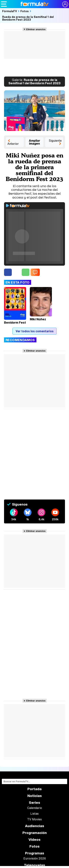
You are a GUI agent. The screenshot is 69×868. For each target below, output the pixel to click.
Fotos (25, 11)
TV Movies (34, 819)
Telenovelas (34, 865)
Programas (35, 853)
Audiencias (35, 826)
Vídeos (34, 840)
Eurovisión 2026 (35, 858)
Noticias (35, 796)
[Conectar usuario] (65, 4)
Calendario (35, 808)
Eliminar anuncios (36, 29)
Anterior (13, 144)
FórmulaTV (10, 11)
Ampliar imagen (34, 142)
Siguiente (55, 141)
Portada (34, 789)
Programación (35, 833)
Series (34, 803)
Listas (34, 814)
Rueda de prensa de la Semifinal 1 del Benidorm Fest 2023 (28, 18)
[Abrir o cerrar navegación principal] (4, 4)
